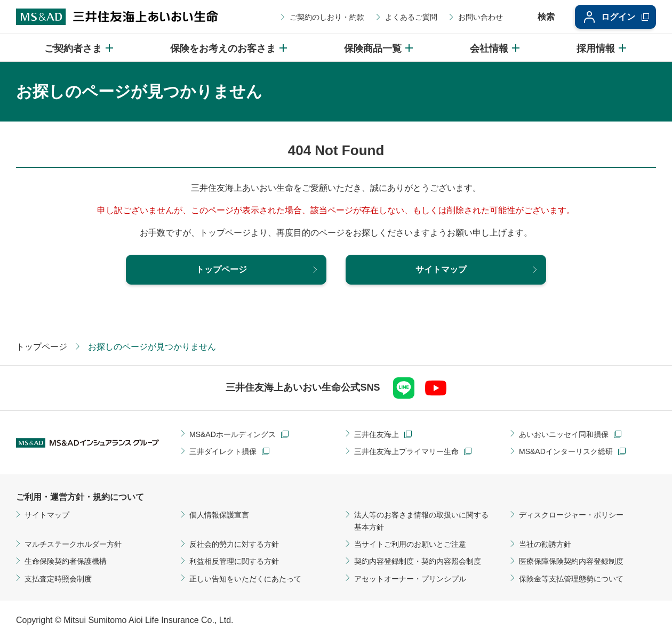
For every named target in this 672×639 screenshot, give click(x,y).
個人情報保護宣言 (219, 515)
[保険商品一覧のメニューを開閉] (379, 48)
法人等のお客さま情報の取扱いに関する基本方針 (421, 521)
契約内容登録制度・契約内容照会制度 (418, 561)
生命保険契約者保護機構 (66, 561)
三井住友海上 (377, 434)
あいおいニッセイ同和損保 (564, 434)
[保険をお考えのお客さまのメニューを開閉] (229, 48)
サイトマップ (47, 515)
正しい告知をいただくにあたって (245, 579)
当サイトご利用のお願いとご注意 (410, 544)
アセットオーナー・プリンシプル (410, 579)
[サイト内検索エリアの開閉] (539, 17)
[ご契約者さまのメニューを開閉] (79, 48)
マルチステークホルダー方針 (73, 544)
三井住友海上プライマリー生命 (406, 451)
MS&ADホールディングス (233, 434)
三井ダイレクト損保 (223, 451)
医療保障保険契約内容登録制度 (571, 561)
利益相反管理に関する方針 (234, 561)
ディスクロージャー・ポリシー (571, 515)
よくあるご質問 (411, 17)
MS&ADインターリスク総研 (566, 451)
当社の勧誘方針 (545, 544)
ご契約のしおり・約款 (327, 17)
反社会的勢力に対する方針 (234, 544)
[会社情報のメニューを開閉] (495, 48)
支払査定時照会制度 (58, 579)
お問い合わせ (481, 17)
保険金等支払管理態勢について (571, 579)
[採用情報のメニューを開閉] (602, 48)
